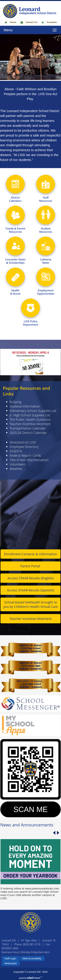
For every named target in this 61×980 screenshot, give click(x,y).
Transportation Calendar (28, 444)
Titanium (34, 978)
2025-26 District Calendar (28, 449)
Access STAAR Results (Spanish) (31, 606)
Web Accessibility (32, 958)
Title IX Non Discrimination (29, 476)
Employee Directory (24, 463)
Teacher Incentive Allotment (30, 440)
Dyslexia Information (25, 422)
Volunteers (18, 480)
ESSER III (16, 467)
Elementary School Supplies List (33, 427)
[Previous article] (54, 849)
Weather (16, 485)
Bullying (15, 418)
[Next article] (58, 849)
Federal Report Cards (25, 471)
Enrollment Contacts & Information (30, 570)
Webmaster (11, 963)
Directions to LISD (23, 458)
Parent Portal (31, 582)
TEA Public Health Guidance (30, 435)
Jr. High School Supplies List (30, 431)
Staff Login (10, 958)
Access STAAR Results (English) (30, 594)
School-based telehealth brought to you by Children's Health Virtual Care (31, 620)
